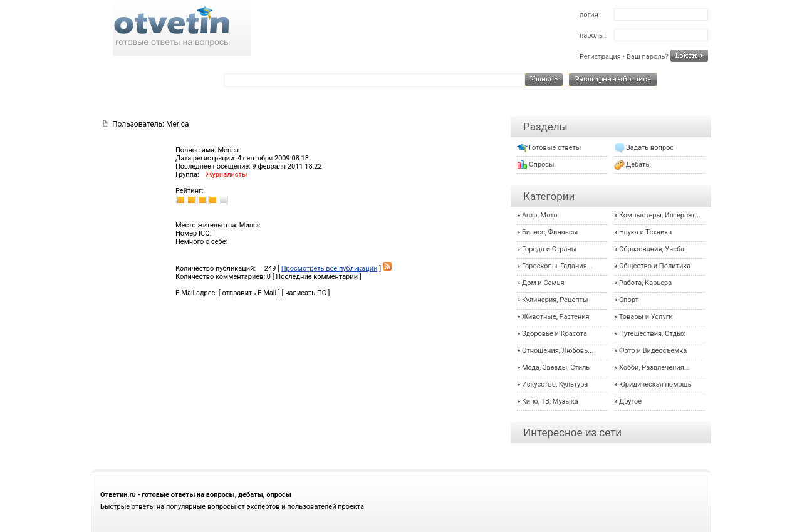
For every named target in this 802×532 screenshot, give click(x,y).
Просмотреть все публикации (330, 269)
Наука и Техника (645, 232)
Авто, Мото (540, 215)
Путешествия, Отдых (652, 334)
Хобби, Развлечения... (654, 368)
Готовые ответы (555, 148)
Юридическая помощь (655, 384)
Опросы (542, 164)
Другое (630, 401)
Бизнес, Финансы (550, 232)
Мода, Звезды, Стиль (556, 368)
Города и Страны (549, 249)
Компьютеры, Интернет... (660, 215)
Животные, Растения (556, 317)
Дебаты (638, 164)
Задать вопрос (650, 148)
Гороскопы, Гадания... (557, 266)
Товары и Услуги (646, 317)
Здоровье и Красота (555, 334)
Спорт (629, 300)
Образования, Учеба (652, 249)
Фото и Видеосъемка (653, 351)
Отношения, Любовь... (558, 351)
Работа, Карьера (645, 283)
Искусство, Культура (555, 384)
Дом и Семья (543, 283)
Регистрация (600, 57)
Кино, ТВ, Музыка (550, 401)
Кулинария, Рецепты (555, 300)
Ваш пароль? (648, 57)
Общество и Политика (655, 266)
